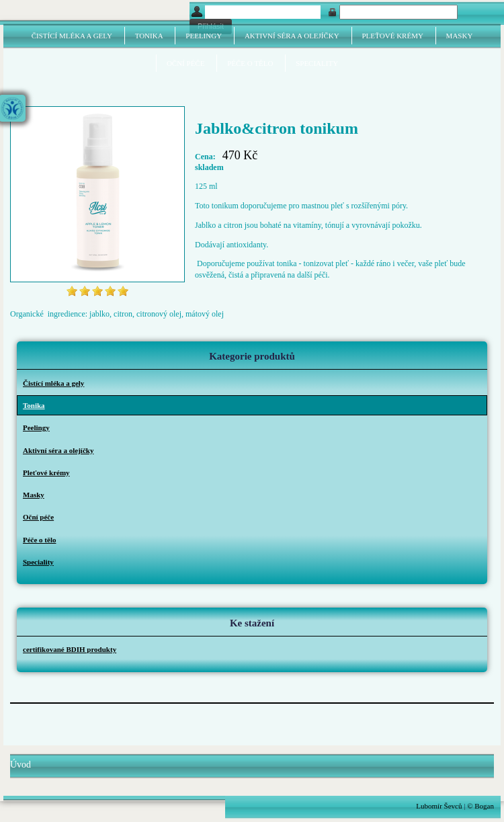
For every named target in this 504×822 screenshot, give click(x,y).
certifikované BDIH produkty (70, 649)
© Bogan (480, 806)
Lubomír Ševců (439, 806)
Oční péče (186, 63)
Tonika (149, 36)
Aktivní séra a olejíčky (292, 36)
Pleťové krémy (393, 36)
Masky (460, 36)
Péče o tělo (250, 63)
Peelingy (204, 36)
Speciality (317, 63)
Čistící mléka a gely (72, 36)
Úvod (20, 765)
